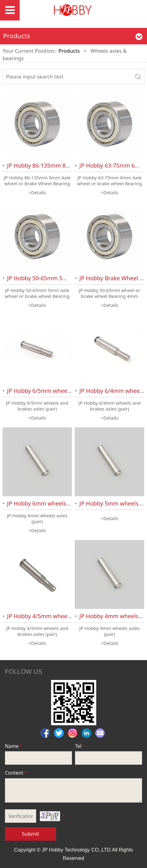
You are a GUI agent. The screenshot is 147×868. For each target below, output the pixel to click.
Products (69, 51)
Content (17, 773)
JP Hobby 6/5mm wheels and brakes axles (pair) (70, 391)
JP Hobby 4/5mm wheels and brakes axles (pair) (70, 616)
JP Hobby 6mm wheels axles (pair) (52, 503)
